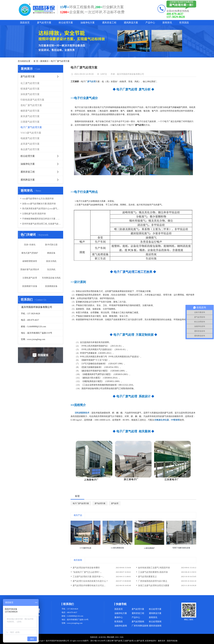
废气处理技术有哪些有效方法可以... (89, 586)
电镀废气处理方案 (30, 138)
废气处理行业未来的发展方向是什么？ (90, 581)
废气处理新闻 (138, 622)
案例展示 (44, 61)
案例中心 (119, 617)
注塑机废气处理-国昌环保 (34, 214)
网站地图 (111, 637)
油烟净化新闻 (121, 626)
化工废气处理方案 (30, 83)
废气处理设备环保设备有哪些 (86, 568)
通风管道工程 (109, 23)
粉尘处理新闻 (155, 622)
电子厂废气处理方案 (60, 61)
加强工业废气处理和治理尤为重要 (154, 586)
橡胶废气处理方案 (30, 111)
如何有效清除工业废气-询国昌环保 (154, 568)
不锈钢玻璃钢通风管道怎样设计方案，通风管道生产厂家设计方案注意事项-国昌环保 (42, 219)
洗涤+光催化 (30, 245)
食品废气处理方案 (30, 149)
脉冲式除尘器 (51, 245)
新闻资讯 (167, 23)
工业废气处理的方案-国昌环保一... (88, 577)
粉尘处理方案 (66, 23)
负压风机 (51, 269)
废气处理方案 (44, 23)
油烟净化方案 (88, 23)
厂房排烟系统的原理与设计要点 (153, 581)
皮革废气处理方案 (30, 144)
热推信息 (94, 637)
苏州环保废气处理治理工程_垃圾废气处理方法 (42, 224)
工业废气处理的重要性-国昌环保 (153, 572)
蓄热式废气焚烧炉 (30, 253)
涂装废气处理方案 (30, 94)
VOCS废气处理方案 (31, 133)
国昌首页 (25, 23)
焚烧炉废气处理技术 (30, 269)
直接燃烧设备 (51, 286)
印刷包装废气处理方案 (32, 100)
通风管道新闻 (155, 626)
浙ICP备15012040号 (98, 641)
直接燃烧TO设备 (30, 286)
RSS (117, 637)
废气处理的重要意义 (147, 577)
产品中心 (150, 23)
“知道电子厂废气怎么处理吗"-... (87, 572)
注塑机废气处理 (30, 278)
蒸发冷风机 (51, 261)
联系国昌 (184, 23)
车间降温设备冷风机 (51, 278)
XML (122, 637)
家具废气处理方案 (30, 116)
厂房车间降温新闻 (140, 626)
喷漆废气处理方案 (30, 89)
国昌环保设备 (172, 641)
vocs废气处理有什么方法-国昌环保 (38, 199)
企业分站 (102, 637)
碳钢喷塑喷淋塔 (30, 261)
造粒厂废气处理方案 (31, 105)
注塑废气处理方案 (30, 122)
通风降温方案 (131, 23)
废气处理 (115, 503)
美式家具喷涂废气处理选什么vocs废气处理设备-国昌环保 (42, 209)
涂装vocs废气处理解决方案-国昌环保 (39, 204)
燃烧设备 (51, 253)
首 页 (36, 61)
